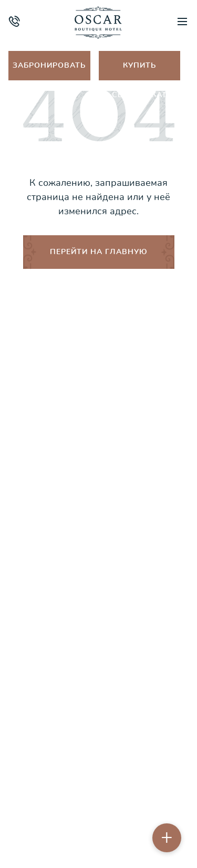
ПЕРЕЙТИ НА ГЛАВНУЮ (99, 252)
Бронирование (99, 638)
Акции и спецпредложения (99, 514)
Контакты (98, 613)
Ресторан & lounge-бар (98, 490)
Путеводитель (98, 465)
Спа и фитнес (98, 440)
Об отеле (98, 391)
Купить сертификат (139, 70)
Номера (98, 416)
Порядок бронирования (99, 564)
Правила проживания (99, 539)
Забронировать (49, 65)
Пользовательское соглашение (99, 825)
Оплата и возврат (99, 588)
